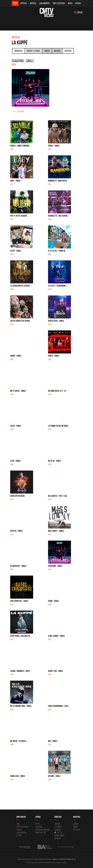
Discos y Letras (33, 51)
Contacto (58, 838)
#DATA (70, 3)
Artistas (24, 3)
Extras (78, 3)
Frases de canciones (43, 830)
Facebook (58, 830)
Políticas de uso (71, 859)
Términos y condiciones (59, 859)
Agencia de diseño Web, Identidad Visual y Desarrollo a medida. (47, 863)
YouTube (57, 824)
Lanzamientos (44, 3)
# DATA (38, 824)
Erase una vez (40, 833)
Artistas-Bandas (22, 827)
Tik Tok (58, 833)
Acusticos (39, 827)
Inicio (15, 3)
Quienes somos (59, 835)
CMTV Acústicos (59, 3)
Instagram (58, 827)
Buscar (78, 12)
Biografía (19, 51)
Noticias (33, 3)
